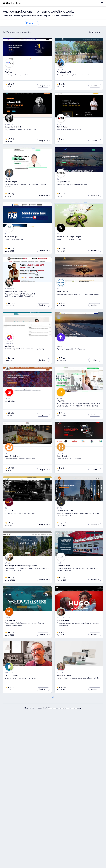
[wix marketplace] (12, 3)
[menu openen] (102, 3)
